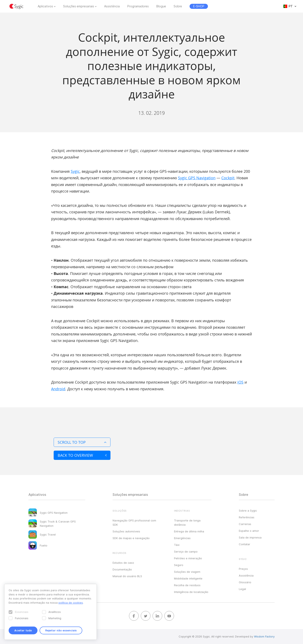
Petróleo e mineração (188, 558)
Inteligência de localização (191, 592)
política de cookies (71, 603)
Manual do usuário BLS (127, 576)
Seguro (179, 565)
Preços (243, 569)
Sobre (178, 6)
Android (58, 389)
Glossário (245, 582)
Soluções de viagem (187, 572)
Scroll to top (82, 442)
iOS (240, 382)
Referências (247, 517)
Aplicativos (45, 6)
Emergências (182, 538)
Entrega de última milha (189, 531)
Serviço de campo (186, 552)
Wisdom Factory (264, 636)
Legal (242, 589)
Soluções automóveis (126, 531)
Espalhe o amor (249, 531)
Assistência (112, 6)
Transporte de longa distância (187, 523)
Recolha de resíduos (187, 585)
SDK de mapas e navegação (131, 538)
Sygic (75, 171)
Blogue (161, 6)
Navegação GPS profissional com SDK (134, 523)
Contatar (245, 544)
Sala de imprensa (250, 537)
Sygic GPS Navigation (197, 178)
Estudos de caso (123, 563)
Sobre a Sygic (248, 511)
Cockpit (228, 178)
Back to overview (82, 455)
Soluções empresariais (79, 6)
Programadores (138, 6)
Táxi (177, 545)
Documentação (122, 569)
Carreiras (245, 524)
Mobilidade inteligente (188, 578)
